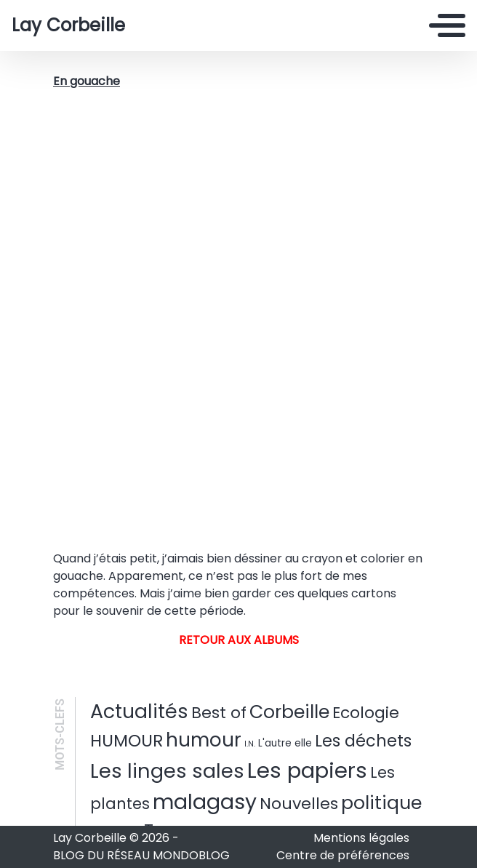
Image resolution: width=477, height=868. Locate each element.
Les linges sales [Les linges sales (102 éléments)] (167, 771)
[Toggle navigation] (447, 25)
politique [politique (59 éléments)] (381, 803)
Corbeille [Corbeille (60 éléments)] (289, 712)
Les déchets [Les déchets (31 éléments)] (363, 741)
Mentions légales (361, 838)
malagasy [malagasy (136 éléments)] (205, 802)
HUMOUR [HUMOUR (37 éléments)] (127, 741)
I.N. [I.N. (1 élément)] (250, 744)
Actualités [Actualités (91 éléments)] (139, 711)
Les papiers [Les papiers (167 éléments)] (307, 770)
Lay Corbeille (68, 25)
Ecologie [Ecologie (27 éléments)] (366, 713)
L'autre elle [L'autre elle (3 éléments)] (285, 743)
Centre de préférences (343, 855)
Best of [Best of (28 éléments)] (219, 713)
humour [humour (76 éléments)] (204, 740)
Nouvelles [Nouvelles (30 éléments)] (299, 804)
